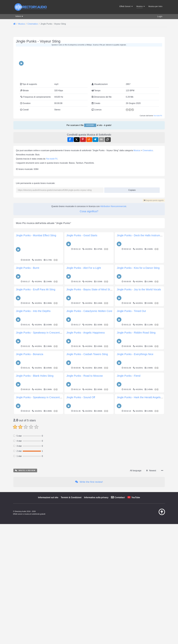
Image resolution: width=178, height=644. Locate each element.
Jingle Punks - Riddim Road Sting (136, 391)
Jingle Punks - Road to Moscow (85, 434)
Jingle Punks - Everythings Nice (135, 412)
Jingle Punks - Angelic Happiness (86, 391)
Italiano (18, 16)
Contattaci (120, 592)
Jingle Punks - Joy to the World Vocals (139, 348)
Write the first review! (89, 576)
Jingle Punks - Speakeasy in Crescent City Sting (44, 455)
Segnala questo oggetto (154, 258)
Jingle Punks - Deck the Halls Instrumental (141, 293)
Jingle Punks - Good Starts (82, 293)
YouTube (136, 592)
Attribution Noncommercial (113, 264)
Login (160, 16)
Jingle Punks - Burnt (28, 326)
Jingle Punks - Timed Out (131, 369)
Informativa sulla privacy (96, 592)
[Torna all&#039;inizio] (155, 609)
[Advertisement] (89, 134)
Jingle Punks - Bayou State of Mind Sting (90, 348)
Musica (137, 209)
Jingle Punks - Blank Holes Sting (35, 434)
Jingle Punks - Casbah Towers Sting (87, 412)
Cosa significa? (89, 269)
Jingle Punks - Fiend (129, 434)
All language (136, 565)
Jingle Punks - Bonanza (30, 412)
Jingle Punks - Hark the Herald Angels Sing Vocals (146, 455)
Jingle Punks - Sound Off (81, 455)
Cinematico (148, 209)
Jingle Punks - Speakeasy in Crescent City (40, 391)
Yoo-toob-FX (158, 99)
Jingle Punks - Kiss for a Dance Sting (138, 326)
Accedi (90, 108)
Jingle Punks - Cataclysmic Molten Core (89, 369)
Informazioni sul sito (48, 592)
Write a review (25, 565)
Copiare (131, 247)
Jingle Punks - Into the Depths (33, 369)
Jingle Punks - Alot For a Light (84, 326)
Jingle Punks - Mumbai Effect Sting (36, 293)
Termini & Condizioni (71, 592)
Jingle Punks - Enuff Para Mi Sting (36, 348)
